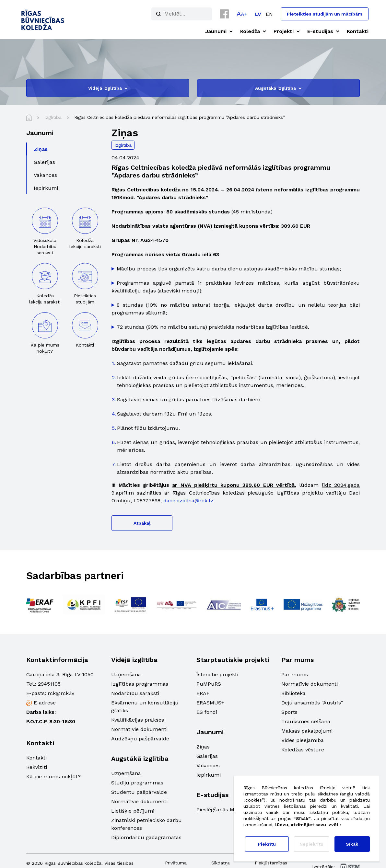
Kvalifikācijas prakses (138, 720)
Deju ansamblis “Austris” (312, 703)
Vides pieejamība (303, 740)
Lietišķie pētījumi (133, 811)
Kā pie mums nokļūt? (53, 777)
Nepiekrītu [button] (311, 844)
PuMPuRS (209, 684)
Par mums (295, 674)
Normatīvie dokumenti (139, 729)
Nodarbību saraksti (135, 693)
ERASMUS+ (210, 703)
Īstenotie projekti (217, 674)
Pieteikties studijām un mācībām (325, 14)
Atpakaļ (142, 523)
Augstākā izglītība (278, 88)
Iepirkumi (209, 775)
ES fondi (207, 712)
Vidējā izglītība (108, 88)
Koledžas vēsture (303, 750)
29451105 (49, 684)
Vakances (208, 765)
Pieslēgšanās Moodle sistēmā (233, 810)
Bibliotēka (293, 693)
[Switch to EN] (269, 14)
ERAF (203, 693)
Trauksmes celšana (306, 721)
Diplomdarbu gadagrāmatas (146, 837)
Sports (289, 712)
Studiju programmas (137, 783)
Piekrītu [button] (267, 844)
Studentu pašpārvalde (139, 792)
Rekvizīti (37, 767)
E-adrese (45, 703)
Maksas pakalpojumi (307, 731)
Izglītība (123, 145)
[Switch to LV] (258, 14)
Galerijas (207, 756)
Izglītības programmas (140, 684)
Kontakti (36, 758)
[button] (242, 14)
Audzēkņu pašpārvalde (140, 739)
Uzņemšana (126, 674)
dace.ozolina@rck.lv (188, 501)
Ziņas (203, 747)
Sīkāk (352, 844)
